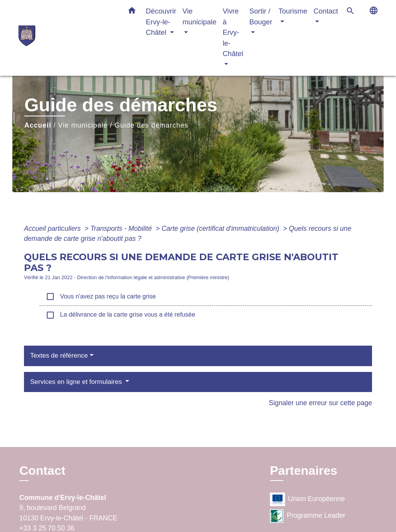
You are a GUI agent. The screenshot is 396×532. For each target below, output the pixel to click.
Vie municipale (83, 125)
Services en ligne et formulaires (77, 382)
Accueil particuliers (53, 228)
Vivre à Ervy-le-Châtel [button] (233, 32)
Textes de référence (59, 356)
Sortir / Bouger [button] (261, 16)
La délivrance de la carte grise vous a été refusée (120, 315)
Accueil (38, 125)
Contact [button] (326, 11)
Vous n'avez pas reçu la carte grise (101, 297)
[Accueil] (67, 38)
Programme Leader (308, 516)
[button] (132, 12)
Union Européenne (307, 499)
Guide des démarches (151, 125)
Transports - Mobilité (122, 228)
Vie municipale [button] (200, 16)
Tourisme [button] (293, 11)
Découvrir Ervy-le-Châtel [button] (161, 22)
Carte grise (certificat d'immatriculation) (221, 228)
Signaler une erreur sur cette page (320, 403)
